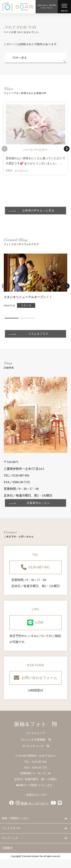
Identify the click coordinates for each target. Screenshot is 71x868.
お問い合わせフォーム (35, 678)
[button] (67, 149)
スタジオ (26, 306)
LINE (36, 623)
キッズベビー (39, 803)
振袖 (24, 803)
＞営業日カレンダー (36, 795)
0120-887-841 (35, 567)
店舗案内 (7, 848)
